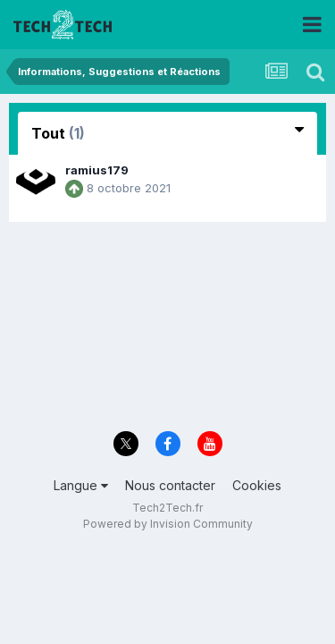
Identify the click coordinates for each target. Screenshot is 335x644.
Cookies (257, 485)
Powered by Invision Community (168, 524)
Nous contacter (170, 485)
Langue (81, 485)
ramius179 (97, 170)
